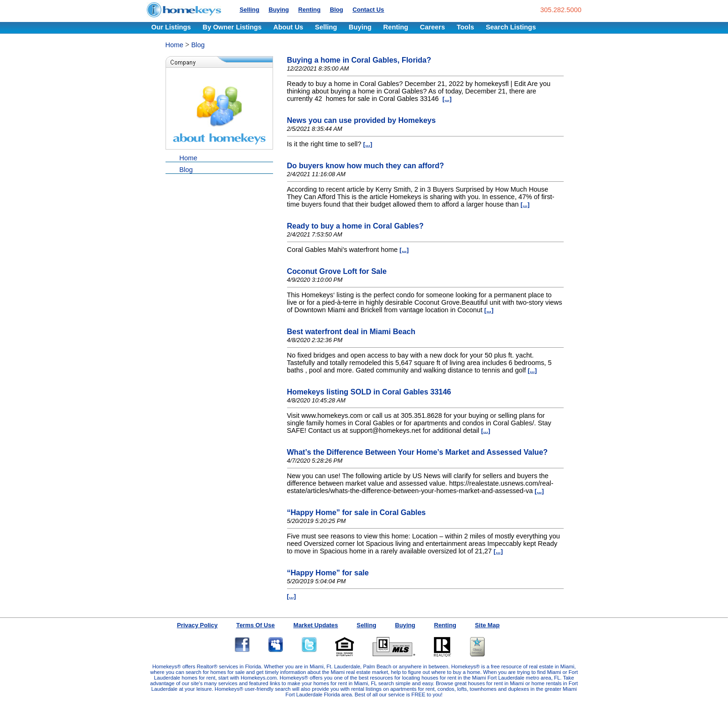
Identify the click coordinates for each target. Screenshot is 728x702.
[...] (447, 99)
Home (174, 45)
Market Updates (316, 625)
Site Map (487, 625)
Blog (336, 10)
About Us (288, 27)
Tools (465, 27)
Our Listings (171, 27)
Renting (310, 10)
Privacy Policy (198, 625)
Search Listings (511, 27)
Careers (432, 27)
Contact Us (368, 10)
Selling (250, 10)
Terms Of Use (255, 625)
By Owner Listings (232, 27)
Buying (278, 10)
